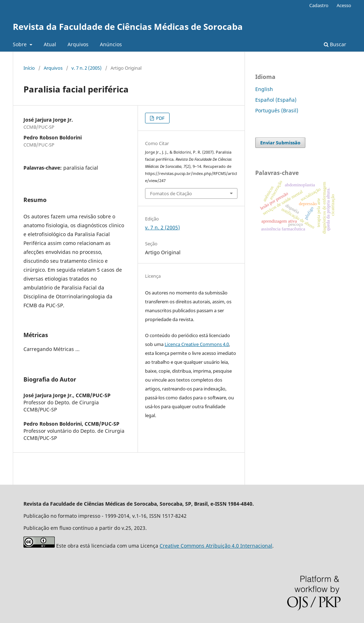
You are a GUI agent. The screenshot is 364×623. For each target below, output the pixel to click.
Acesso (344, 5)
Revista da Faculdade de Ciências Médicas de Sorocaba (128, 26)
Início (29, 68)
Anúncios (111, 44)
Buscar (335, 44)
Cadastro (319, 5)
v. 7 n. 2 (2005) (87, 68)
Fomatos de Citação (171, 193)
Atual (50, 44)
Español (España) (276, 100)
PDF (160, 118)
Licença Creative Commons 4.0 (197, 344)
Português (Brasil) (277, 110)
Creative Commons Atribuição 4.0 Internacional (216, 546)
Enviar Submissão (280, 143)
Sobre (20, 44)
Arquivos (78, 44)
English (264, 89)
